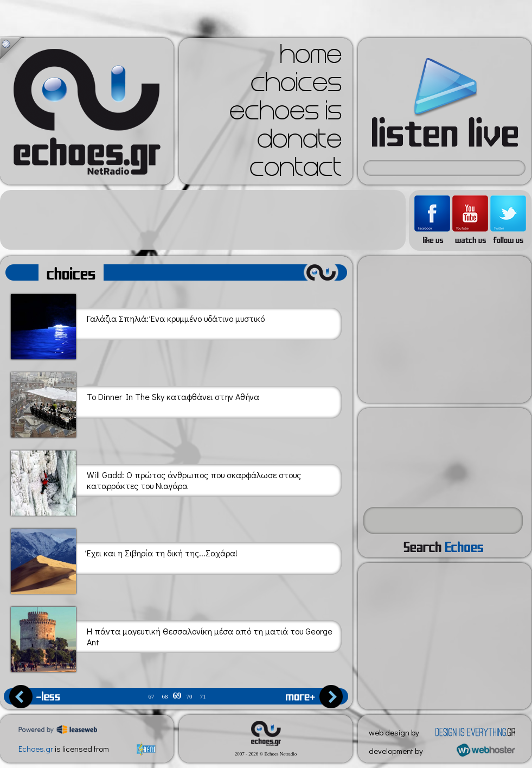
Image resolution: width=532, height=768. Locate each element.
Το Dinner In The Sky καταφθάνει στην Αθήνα (135, 403)
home (311, 58)
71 (203, 697)
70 (190, 697)
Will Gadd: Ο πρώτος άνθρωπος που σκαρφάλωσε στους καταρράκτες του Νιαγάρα (156, 481)
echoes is (286, 114)
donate (299, 142)
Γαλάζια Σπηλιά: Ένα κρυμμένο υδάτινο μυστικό (138, 325)
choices (296, 86)
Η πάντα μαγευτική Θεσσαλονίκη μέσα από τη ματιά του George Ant (172, 637)
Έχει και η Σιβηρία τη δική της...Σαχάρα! (124, 559)
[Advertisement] (203, 220)
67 (152, 697)
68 (165, 697)
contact (296, 170)
